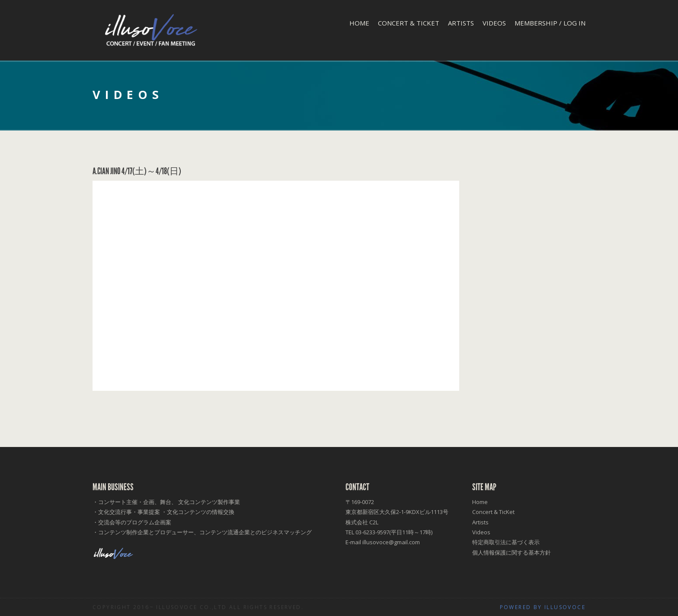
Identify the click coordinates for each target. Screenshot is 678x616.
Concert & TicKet (409, 23)
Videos (494, 23)
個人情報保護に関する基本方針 (512, 552)
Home (359, 23)
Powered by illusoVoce (543, 607)
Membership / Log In (550, 23)
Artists (461, 23)
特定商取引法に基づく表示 (506, 542)
